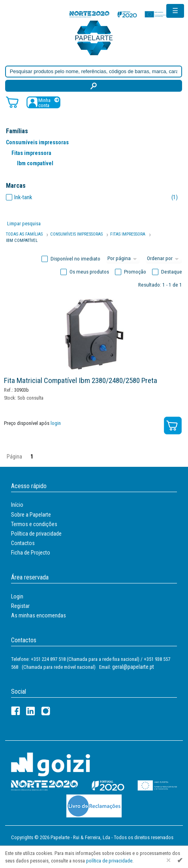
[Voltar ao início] (94, 37)
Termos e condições (34, 524)
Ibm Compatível (22, 241)
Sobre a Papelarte (31, 515)
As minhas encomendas (39, 615)
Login (17, 596)
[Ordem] (164, 259)
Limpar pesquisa (24, 224)
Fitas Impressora (128, 234)
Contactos (23, 543)
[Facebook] (16, 711)
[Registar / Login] (43, 102)
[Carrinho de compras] (12, 102)
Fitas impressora (31, 153)
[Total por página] (123, 259)
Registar (20, 606)
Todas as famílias (24, 234)
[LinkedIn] (31, 711)
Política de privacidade (36, 534)
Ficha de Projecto (31, 553)
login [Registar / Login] (56, 423)
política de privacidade (109, 861)
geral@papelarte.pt (133, 667)
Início (17, 505)
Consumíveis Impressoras (76, 234)
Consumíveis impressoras (37, 142)
